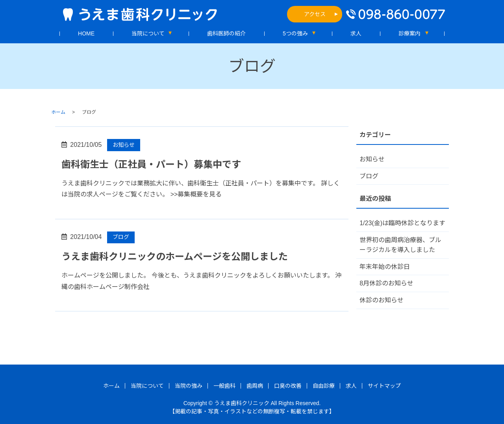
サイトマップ (384, 386)
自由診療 (324, 386)
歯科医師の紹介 (226, 33)
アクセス (315, 14)
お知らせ (124, 145)
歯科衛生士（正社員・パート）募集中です (151, 164)
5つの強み (295, 33)
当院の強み (189, 386)
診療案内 (409, 33)
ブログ (121, 237)
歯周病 (255, 386)
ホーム (58, 112)
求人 (356, 33)
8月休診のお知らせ (386, 283)
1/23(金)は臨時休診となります (402, 223)
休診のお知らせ (382, 300)
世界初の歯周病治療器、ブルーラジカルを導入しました (400, 245)
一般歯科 (224, 386)
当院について (148, 33)
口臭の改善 (288, 386)
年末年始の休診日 (385, 267)
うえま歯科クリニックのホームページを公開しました (175, 256)
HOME (86, 33)
